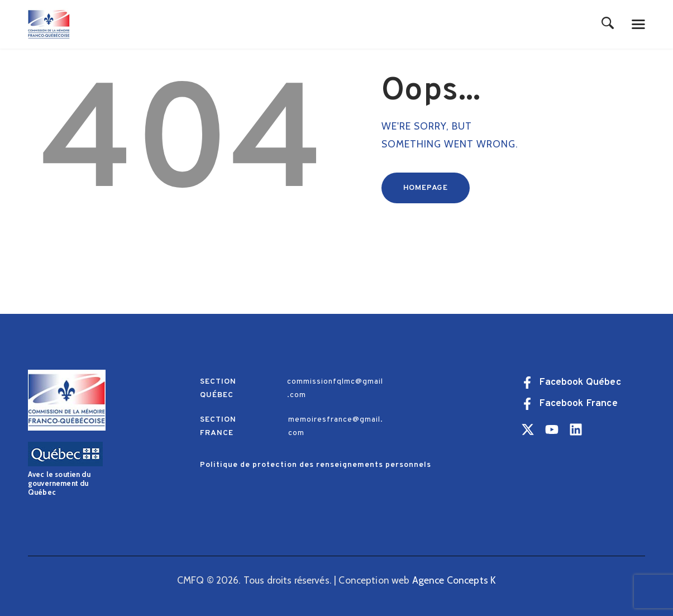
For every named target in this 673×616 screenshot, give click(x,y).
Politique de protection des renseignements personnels (316, 465)
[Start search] (608, 24)
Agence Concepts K (454, 580)
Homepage (426, 188)
